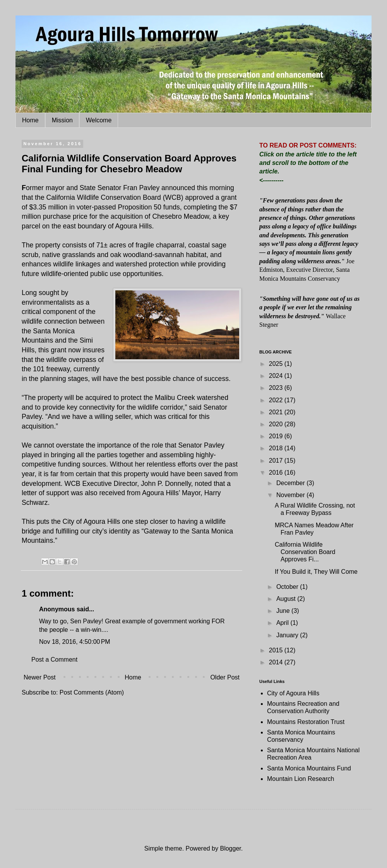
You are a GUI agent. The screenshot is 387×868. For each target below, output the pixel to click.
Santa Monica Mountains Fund (309, 768)
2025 (277, 364)
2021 (277, 412)
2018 (277, 448)
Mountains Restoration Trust (306, 722)
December (291, 483)
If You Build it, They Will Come (316, 572)
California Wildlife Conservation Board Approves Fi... (305, 552)
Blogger (230, 848)
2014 (277, 662)
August (287, 599)
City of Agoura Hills (293, 693)
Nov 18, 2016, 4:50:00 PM (75, 642)
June (284, 611)
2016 (277, 473)
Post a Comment (54, 660)
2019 (277, 436)
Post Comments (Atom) (92, 692)
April (283, 623)
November (291, 495)
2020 (277, 424)
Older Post (225, 677)
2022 (277, 400)
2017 (277, 461)
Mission (62, 120)
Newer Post (40, 677)
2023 (277, 388)
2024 (277, 376)
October (288, 587)
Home (30, 120)
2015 (277, 650)
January (288, 635)
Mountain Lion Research (301, 779)
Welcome (99, 120)
